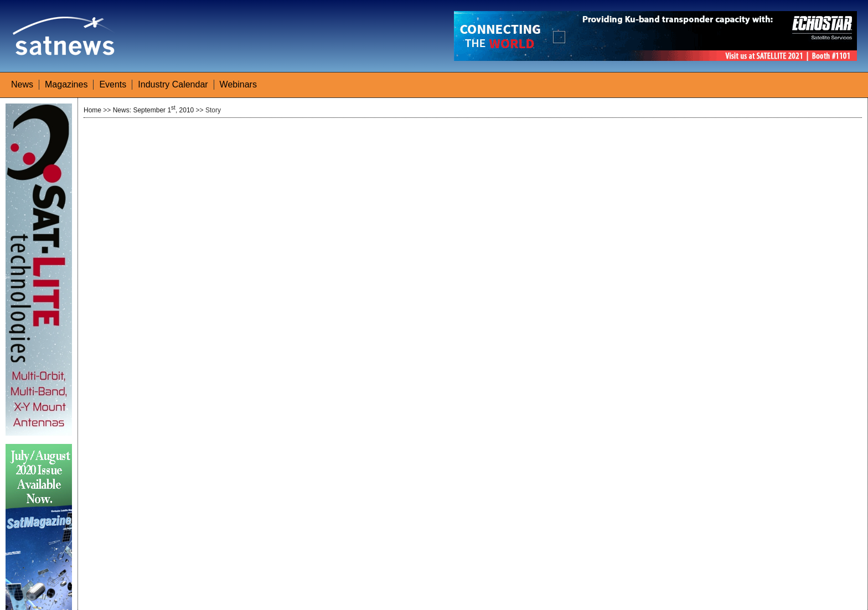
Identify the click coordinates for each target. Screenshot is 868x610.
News (22, 84)
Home (92, 110)
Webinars (238, 84)
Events (113, 84)
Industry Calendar (173, 84)
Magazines (66, 84)
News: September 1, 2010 (154, 110)
